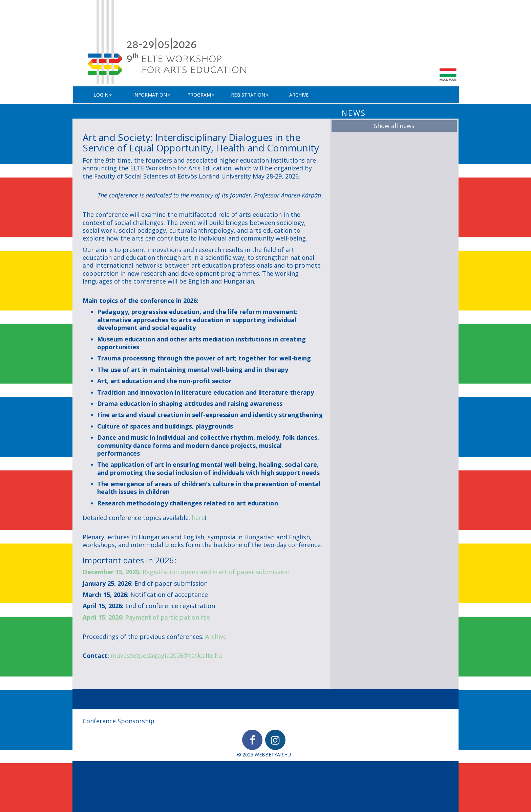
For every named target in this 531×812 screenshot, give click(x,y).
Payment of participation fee (146, 617)
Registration (250, 95)
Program (201, 95)
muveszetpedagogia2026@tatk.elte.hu (166, 655)
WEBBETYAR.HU (273, 755)
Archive (299, 95)
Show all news (394, 126)
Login (103, 95)
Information (152, 95)
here (198, 518)
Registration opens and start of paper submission (186, 572)
